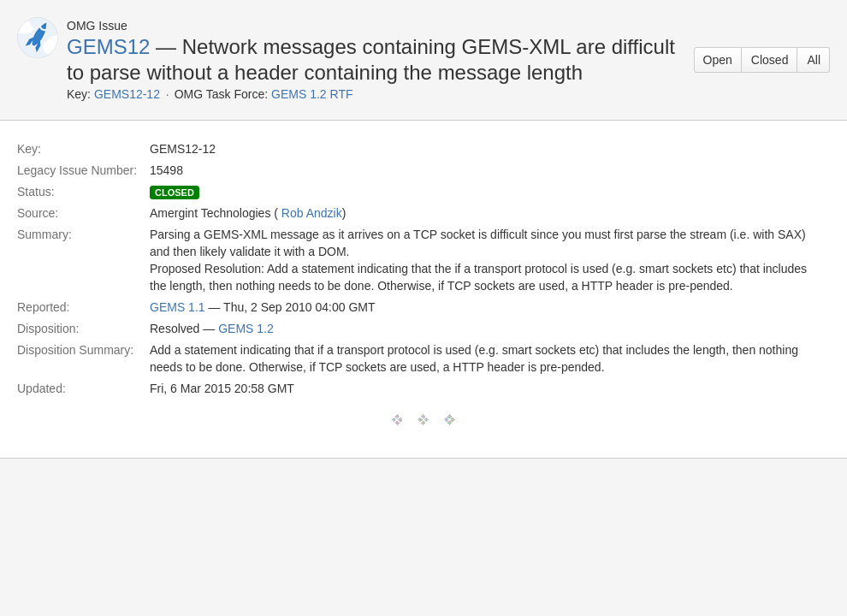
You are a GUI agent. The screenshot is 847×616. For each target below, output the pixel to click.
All (814, 60)
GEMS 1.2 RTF (312, 94)
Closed (770, 60)
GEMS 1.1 (178, 307)
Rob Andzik (312, 213)
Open (718, 60)
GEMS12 (108, 47)
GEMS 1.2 (246, 329)
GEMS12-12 (127, 94)
